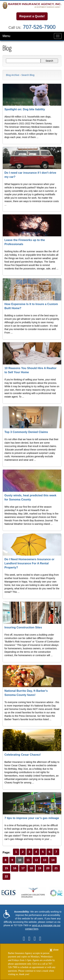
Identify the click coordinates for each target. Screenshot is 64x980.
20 (48, 868)
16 (15, 868)
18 (31, 868)
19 (40, 868)
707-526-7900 (39, 27)
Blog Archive (13, 75)
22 (6, 876)
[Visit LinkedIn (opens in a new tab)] (29, 939)
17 (23, 868)
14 (53, 860)
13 (45, 860)
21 (56, 868)
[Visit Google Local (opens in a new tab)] (35, 939)
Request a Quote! (32, 16)
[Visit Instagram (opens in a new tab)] (40, 939)
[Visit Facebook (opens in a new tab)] (24, 939)
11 (28, 860)
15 (6, 868)
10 (20, 860)
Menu (6, 36)
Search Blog (28, 75)
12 (36, 860)
